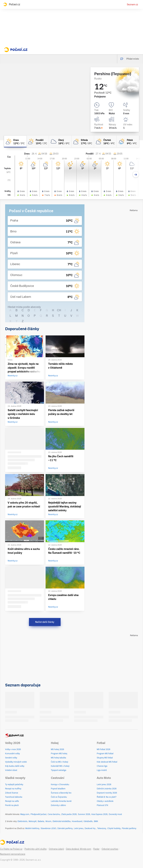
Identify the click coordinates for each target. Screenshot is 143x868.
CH (59, 310)
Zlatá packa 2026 (69, 814)
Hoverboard (77, 821)
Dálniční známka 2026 (107, 789)
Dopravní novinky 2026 (107, 793)
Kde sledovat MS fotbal (107, 762)
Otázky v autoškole (105, 801)
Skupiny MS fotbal (105, 758)
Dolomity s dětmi (58, 805)
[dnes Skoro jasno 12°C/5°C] (15, 141)
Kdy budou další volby (15, 766)
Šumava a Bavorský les (61, 793)
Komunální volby (12, 754)
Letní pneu (79, 828)
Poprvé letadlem (58, 789)
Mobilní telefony (32, 828)
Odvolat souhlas (110, 849)
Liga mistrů (102, 770)
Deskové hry (90, 828)
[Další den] (136, 174)
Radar (96, 849)
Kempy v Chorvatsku (60, 785)
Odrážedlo (88, 821)
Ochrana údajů (56, 849)
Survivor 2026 (84, 814)
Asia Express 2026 (99, 814)
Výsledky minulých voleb (16, 762)
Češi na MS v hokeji (60, 762)
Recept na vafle (12, 801)
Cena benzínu (54, 814)
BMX (96, 821)
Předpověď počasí (38, 814)
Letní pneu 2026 (104, 785)
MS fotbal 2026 (103, 749)
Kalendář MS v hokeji (60, 766)
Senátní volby (11, 758)
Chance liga (102, 766)
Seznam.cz (132, 4)
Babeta (41, 821)
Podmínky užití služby (36, 849)
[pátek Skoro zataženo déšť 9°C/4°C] (128, 141)
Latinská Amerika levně (61, 801)
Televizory (102, 828)
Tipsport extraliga (59, 770)
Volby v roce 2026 (13, 749)
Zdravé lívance (12, 793)
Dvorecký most (115, 814)
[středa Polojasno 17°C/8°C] (83, 141)
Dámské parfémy (65, 828)
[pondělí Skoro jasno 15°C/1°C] (38, 141)
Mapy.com (25, 814)
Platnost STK (103, 805)
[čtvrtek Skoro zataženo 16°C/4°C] (105, 141)
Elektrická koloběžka (62, 821)
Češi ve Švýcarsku (59, 797)
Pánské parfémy (129, 828)
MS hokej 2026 (57, 749)
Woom (48, 821)
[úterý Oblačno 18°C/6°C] (60, 141)
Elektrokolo (22, 821)
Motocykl (33, 821)
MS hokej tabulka (58, 758)
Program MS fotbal (105, 754)
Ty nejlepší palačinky (14, 785)
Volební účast (11, 770)
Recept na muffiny (13, 789)
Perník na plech (12, 805)
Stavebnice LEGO (48, 828)
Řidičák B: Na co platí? (107, 797)
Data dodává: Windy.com (79, 849)
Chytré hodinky (114, 828)
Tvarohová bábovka (14, 797)
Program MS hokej (59, 754)
